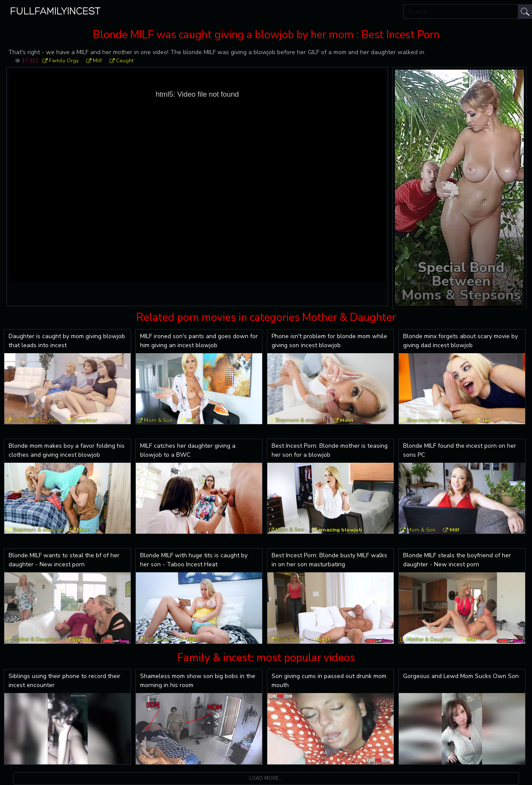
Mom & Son (158, 420)
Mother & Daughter (35, 420)
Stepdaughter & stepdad (437, 420)
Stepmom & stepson (301, 420)
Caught (125, 61)
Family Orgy (64, 61)
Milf (97, 61)
